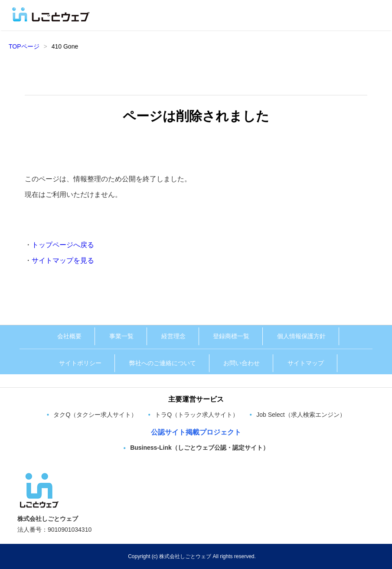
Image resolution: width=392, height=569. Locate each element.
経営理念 (173, 336)
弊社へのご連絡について (163, 363)
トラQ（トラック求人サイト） (197, 415)
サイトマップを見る (63, 260)
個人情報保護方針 (301, 336)
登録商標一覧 (231, 336)
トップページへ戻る (63, 245)
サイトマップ (306, 363)
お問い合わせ (242, 363)
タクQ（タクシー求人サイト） (95, 415)
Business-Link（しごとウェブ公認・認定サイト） (199, 448)
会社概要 (69, 336)
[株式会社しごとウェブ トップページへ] (39, 475)
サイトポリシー (80, 363)
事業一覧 (121, 336)
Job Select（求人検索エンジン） (301, 415)
